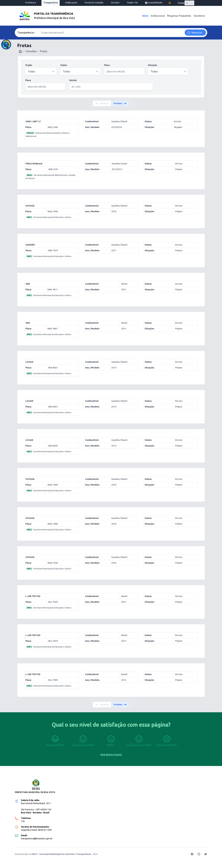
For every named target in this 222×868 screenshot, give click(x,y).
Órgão (29, 65)
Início (145, 16)
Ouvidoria (199, 16)
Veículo (73, 80)
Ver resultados (111, 755)
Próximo (120, 103)
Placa (107, 65)
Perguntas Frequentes (179, 16)
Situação (152, 65)
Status (64, 65)
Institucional (158, 16)
